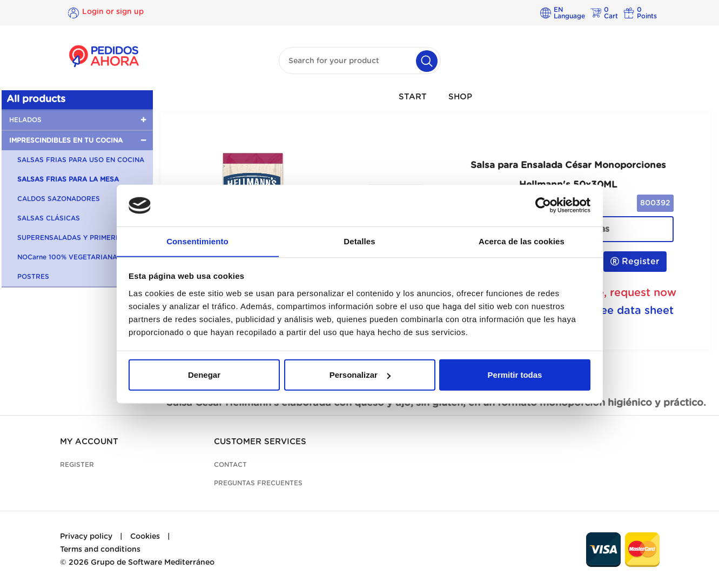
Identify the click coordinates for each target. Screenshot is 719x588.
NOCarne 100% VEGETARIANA (67, 257)
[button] (77, 120)
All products (36, 99)
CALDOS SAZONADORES (59, 199)
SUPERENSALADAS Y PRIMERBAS (73, 238)
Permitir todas (515, 375)
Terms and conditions (100, 550)
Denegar (204, 375)
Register (635, 261)
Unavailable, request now (608, 293)
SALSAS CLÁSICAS (49, 218)
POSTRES (33, 277)
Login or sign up (113, 12)
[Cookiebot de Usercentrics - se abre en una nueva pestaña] (543, 205)
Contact (230, 465)
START (413, 97)
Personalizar (360, 375)
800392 (655, 203)
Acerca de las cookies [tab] (522, 241)
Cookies (145, 537)
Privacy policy (86, 537)
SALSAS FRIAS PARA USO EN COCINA (81, 160)
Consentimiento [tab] (197, 241)
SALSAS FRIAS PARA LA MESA (68, 179)
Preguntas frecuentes (258, 483)
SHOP (460, 97)
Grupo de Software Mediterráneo (153, 563)
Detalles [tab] (359, 241)
